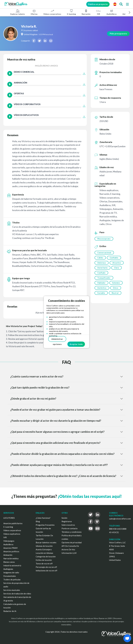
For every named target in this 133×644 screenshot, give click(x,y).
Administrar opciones (57, 340)
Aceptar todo (76, 344)
